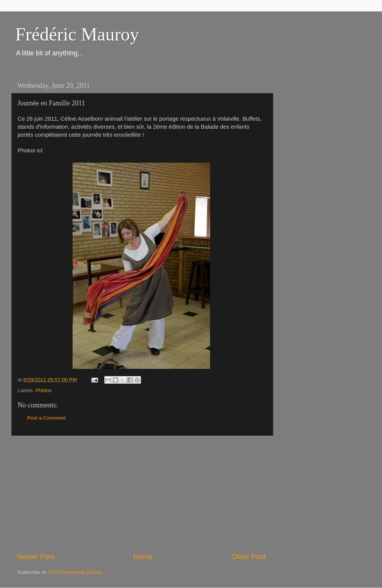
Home (143, 556)
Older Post (248, 556)
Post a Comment (46, 418)
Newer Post (36, 556)
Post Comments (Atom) (76, 572)
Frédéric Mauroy (77, 34)
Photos (44, 390)
